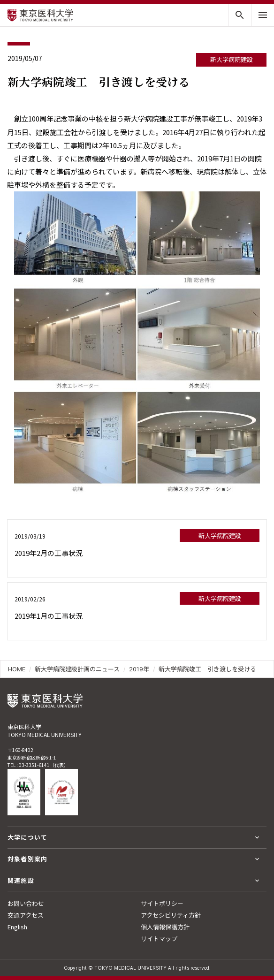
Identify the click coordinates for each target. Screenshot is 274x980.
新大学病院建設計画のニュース (77, 669)
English (17, 927)
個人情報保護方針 (165, 927)
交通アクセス (26, 915)
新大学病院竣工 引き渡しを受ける (207, 669)
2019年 (139, 669)
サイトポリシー (162, 903)
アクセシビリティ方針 (171, 915)
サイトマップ (159, 938)
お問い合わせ (26, 903)
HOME (17, 669)
